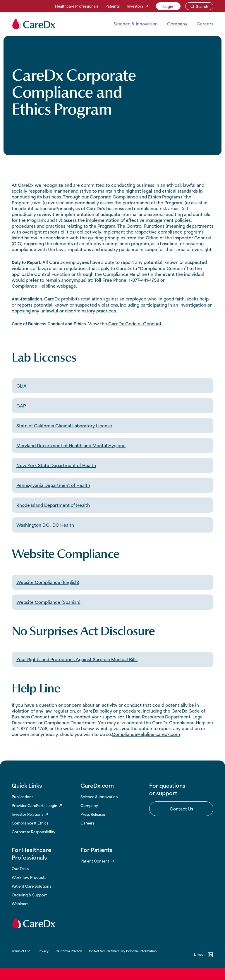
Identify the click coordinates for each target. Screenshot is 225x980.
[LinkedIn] (204, 954)
